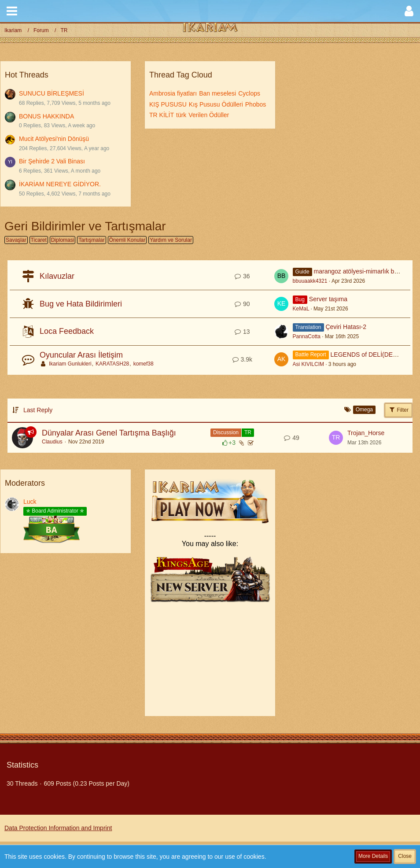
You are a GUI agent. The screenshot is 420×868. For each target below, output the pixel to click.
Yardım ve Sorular (171, 240)
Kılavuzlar (57, 276)
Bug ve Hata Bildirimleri (81, 304)
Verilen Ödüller (209, 115)
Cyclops (249, 93)
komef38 (144, 364)
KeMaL (301, 309)
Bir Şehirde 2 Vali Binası (52, 161)
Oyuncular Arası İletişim (81, 355)
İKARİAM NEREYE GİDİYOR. (60, 184)
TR (248, 432)
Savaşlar (16, 240)
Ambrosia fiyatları (173, 93)
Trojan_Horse (366, 433)
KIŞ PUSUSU (168, 104)
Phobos (256, 104)
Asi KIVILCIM (308, 364)
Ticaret (39, 240)
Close (405, 856)
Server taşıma (328, 299)
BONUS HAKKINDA (46, 116)
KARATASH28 (112, 364)
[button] (12, 11)
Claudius (52, 442)
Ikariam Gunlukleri (70, 364)
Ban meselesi (217, 93)
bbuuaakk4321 (310, 281)
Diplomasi (63, 240)
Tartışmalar (91, 240)
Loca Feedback (67, 331)
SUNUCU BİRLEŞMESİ (52, 93)
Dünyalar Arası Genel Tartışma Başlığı (109, 433)
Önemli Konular (127, 240)
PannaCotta (307, 336)
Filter (398, 410)
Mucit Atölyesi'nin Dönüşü (54, 139)
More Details (373, 856)
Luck (30, 502)
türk (181, 115)
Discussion (226, 432)
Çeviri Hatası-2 (346, 327)
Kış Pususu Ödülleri (216, 104)
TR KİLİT (162, 115)
